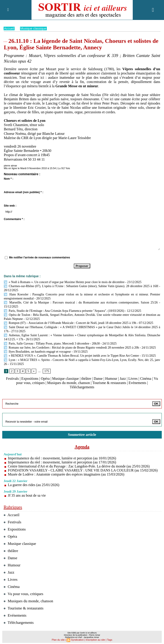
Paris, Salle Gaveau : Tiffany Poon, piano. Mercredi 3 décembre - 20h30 (52, 343)
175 (47, 371)
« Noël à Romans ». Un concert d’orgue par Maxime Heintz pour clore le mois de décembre (64, 282)
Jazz (123, 378)
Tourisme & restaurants (109, 383)
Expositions (30, 378)
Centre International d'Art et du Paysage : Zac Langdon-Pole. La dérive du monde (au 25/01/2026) (79, 466)
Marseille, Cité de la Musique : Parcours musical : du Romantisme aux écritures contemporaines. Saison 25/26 (81, 302)
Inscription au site (95, 640)
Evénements (137, 383)
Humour (111, 378)
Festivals (12, 378)
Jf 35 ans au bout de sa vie (27, 495)
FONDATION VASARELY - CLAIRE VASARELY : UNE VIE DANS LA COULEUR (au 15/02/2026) (83, 470)
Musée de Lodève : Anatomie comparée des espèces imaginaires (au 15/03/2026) (66, 474)
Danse (98, 378)
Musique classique (33, 28)
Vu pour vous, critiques (24, 594)
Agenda (82, 447)
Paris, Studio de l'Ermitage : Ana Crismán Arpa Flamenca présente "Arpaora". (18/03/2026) (64, 311)
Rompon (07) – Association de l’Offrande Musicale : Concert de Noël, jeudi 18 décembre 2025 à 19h (70, 323)
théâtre (86, 378)
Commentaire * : (14, 219)
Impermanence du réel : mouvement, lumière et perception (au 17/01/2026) (62, 462)
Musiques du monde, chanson (69, 383)
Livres (133, 378)
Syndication (78, 640)
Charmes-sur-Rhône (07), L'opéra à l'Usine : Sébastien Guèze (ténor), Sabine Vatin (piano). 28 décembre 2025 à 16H (81, 286)
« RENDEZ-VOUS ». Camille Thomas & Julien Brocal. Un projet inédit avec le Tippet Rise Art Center (71, 355)
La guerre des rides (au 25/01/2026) (34, 485)
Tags (110, 640)
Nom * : (9, 179)
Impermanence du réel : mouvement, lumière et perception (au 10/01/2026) (62, 458)
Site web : (10, 205)
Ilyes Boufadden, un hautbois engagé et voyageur (37, 351)
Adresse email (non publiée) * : (24, 192)
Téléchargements (82, 387)
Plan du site (58, 640)
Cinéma (146, 378)
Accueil (9, 28)
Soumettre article (82, 434)
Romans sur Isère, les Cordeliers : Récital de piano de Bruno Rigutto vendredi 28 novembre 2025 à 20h (71, 347)
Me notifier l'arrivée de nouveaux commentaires (39, 257)
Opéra (45, 378)
